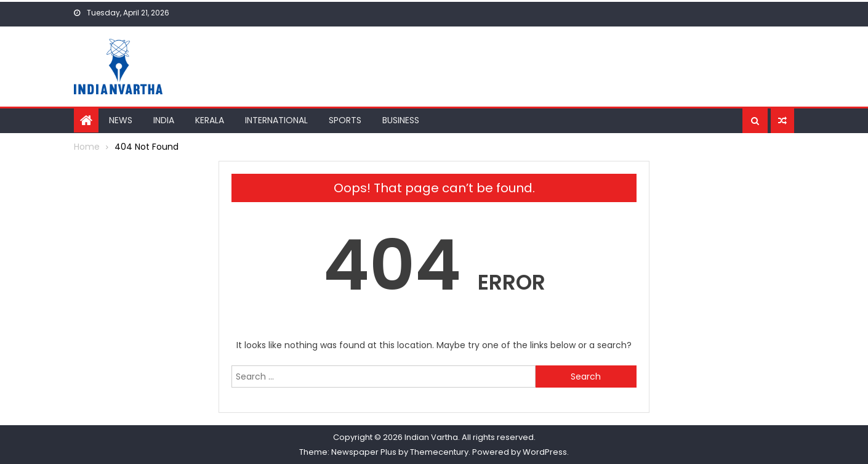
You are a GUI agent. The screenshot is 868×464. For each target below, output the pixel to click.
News (121, 120)
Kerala (210, 120)
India (164, 120)
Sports (345, 120)
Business (401, 120)
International (276, 120)
